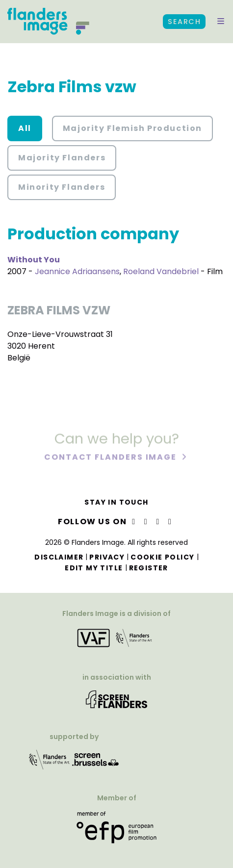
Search (184, 22)
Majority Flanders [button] (62, 158)
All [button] (25, 128)
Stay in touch (116, 502)
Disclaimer (59, 557)
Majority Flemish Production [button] (132, 128)
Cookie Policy (162, 557)
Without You (34, 260)
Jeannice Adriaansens (77, 271)
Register (149, 568)
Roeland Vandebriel (161, 271)
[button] (221, 22)
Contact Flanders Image (112, 458)
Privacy (107, 557)
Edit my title (94, 568)
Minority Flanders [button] (62, 187)
